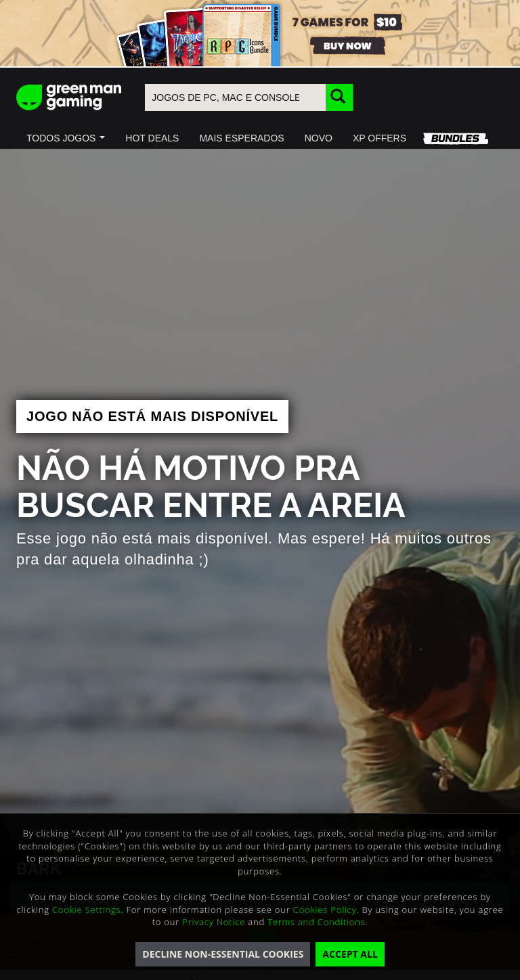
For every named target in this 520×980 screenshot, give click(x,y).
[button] (66, 138)
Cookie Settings (86, 910)
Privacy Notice (214, 922)
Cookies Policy (325, 910)
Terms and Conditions (316, 922)
